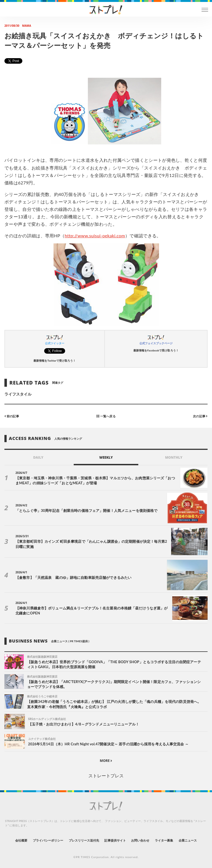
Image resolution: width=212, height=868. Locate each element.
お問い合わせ (140, 840)
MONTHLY (174, 457)
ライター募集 (164, 840)
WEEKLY (106, 457)
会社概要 (21, 840)
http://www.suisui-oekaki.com (95, 236)
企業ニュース (188, 840)
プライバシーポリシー (48, 840)
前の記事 (12, 416)
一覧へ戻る (106, 416)
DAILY (38, 457)
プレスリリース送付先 (84, 840)
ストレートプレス (106, 776)
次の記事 (200, 416)
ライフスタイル (18, 394)
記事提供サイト (115, 840)
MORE (106, 761)
